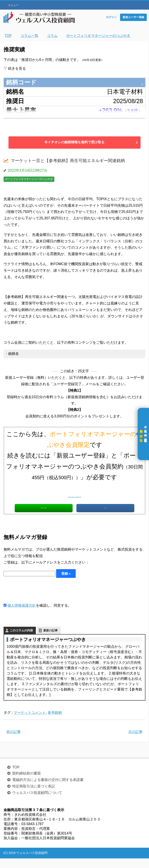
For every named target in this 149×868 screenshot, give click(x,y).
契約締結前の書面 (27, 783)
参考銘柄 (55, 722)
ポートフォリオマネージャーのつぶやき (29, 179)
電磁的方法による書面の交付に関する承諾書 (48, 789)
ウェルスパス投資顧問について (37, 802)
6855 (136, 82)
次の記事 (135, 741)
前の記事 (14, 741)
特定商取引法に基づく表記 (34, 796)
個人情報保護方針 (22, 615)
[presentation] (37, 600)
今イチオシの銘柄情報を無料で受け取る (75, 142)
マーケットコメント (30, 722)
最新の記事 (50, 640)
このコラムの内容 (21, 640)
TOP (16, 777)
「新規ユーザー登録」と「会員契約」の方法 (75, 495)
